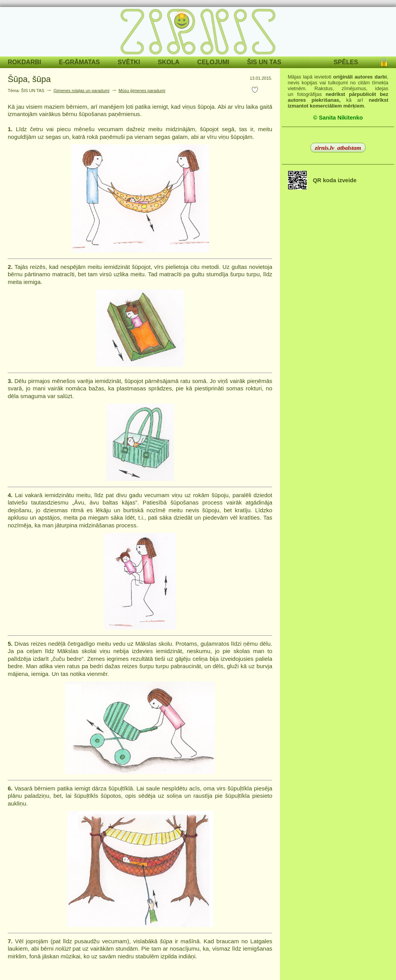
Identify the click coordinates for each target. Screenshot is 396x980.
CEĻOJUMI (213, 62)
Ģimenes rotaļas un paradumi (81, 91)
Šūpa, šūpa (29, 79)
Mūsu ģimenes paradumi (142, 91)
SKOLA (169, 62)
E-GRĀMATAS (79, 62)
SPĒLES (346, 62)
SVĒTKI (129, 62)
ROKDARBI (24, 62)
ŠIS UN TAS (264, 62)
